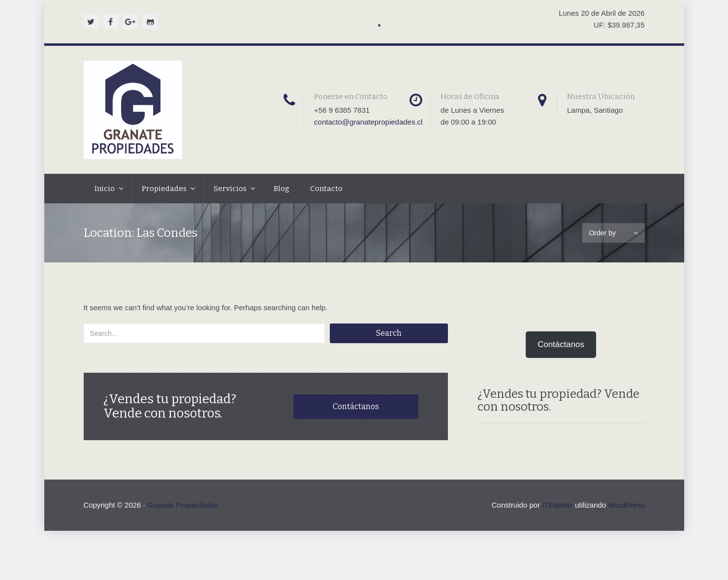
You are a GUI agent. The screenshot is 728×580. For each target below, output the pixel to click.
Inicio (105, 189)
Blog (282, 189)
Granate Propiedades (182, 505)
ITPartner (557, 505)
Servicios (231, 189)
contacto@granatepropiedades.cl (368, 122)
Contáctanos (356, 406)
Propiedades (165, 189)
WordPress (627, 505)
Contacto (326, 189)
